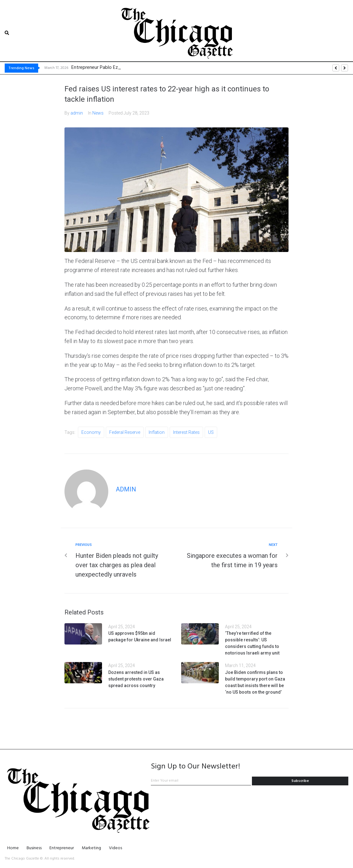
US (211, 432)
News (98, 113)
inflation (157, 432)
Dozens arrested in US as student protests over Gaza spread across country (136, 679)
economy (91, 432)
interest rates (186, 432)
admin (77, 113)
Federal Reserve (125, 432)
